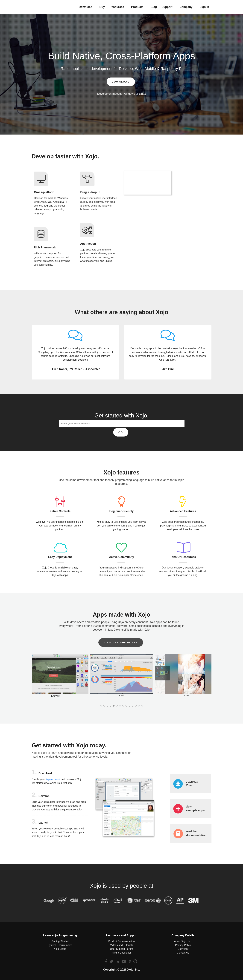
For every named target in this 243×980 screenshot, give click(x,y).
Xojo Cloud (60, 949)
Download (87, 7)
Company (187, 7)
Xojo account (53, 782)
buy (102, 7)
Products (138, 7)
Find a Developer (122, 953)
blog (154, 7)
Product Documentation (121, 941)
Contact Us (183, 953)
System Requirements (60, 945)
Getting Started (60, 941)
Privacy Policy (183, 945)
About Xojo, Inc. (183, 941)
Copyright (183, 949)
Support (168, 7)
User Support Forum (121, 949)
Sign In (204, 7)
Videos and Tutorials (121, 945)
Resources (118, 7)
